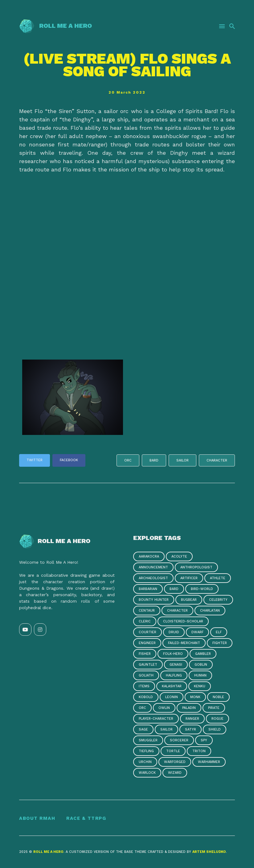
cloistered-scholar (183, 621)
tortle (173, 751)
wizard (175, 773)
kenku (200, 686)
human (200, 675)
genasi (176, 665)
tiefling (146, 751)
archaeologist (153, 578)
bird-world (202, 589)
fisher (145, 654)
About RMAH (37, 818)
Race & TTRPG (86, 818)
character (217, 460)
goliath (146, 675)
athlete (218, 578)
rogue (217, 719)
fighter (220, 643)
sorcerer (179, 740)
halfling (174, 675)
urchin (145, 762)
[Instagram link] (40, 630)
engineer (147, 643)
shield (215, 729)
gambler (203, 654)
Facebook (69, 460)
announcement (153, 567)
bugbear (189, 600)
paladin (189, 708)
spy (204, 740)
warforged (175, 762)
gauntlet (148, 665)
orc (128, 460)
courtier (147, 632)
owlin (164, 708)
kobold (146, 697)
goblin (201, 665)
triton (199, 751)
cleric (145, 621)
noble (218, 697)
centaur (147, 611)
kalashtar (172, 686)
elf (219, 632)
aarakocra (149, 556)
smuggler (148, 740)
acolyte (179, 556)
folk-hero (173, 654)
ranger (192, 719)
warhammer (209, 762)
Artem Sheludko (209, 852)
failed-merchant (184, 643)
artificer (189, 578)
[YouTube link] (25, 630)
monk (195, 697)
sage (143, 729)
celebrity (218, 600)
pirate (214, 708)
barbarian (148, 589)
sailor (182, 460)
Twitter (35, 460)
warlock (147, 773)
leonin (172, 697)
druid (174, 632)
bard (154, 460)
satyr (190, 729)
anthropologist (196, 567)
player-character (156, 719)
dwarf (197, 632)
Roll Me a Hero (55, 26)
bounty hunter (154, 600)
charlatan (210, 611)
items (144, 686)
